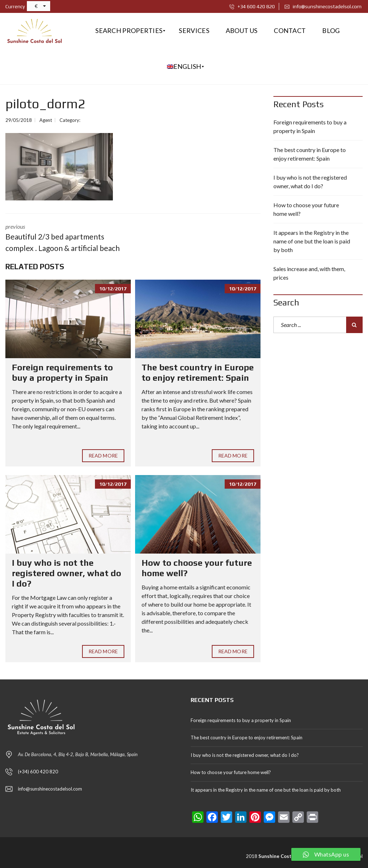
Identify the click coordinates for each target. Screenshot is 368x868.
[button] (39, 6)
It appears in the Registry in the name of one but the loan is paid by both (312, 241)
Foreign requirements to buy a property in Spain (62, 373)
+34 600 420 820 (252, 6)
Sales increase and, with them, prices (309, 273)
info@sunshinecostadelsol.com (323, 6)
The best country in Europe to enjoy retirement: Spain (198, 373)
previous (64, 238)
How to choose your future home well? (306, 209)
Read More (103, 456)
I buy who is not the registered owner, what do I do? (66, 573)
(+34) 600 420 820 (38, 772)
